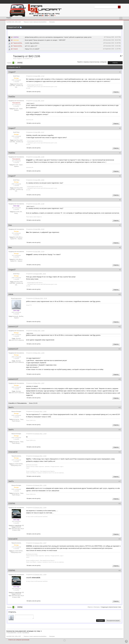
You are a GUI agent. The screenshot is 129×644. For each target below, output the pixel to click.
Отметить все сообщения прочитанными (19, 640)
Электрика (52, 637)
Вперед (20, 63)
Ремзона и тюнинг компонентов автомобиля (35, 637)
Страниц (9, 63)
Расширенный (122, 7)
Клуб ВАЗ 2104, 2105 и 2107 (14, 637)
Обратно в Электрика (94, 607)
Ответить (115, 63)
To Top (126, 641)
